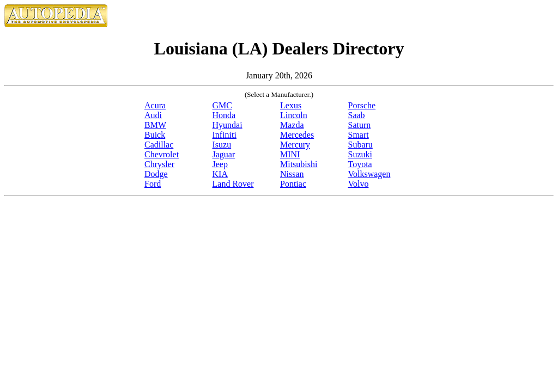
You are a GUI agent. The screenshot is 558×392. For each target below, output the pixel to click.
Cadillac (159, 145)
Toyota (360, 164)
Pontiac (293, 184)
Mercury (295, 145)
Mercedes (297, 135)
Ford (153, 184)
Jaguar (224, 154)
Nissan (292, 174)
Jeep (220, 164)
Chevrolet (162, 154)
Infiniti (225, 135)
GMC (222, 105)
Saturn (360, 125)
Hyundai (228, 125)
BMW (155, 125)
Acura (155, 105)
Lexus (291, 105)
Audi (153, 115)
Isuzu (222, 145)
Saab (357, 115)
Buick (155, 135)
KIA (220, 174)
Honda (224, 115)
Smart (359, 135)
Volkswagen (369, 174)
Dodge (156, 174)
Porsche (362, 105)
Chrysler (159, 164)
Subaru (360, 145)
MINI (290, 154)
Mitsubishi (299, 164)
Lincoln (294, 115)
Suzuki (360, 154)
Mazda (292, 125)
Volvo (359, 184)
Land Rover (233, 184)
